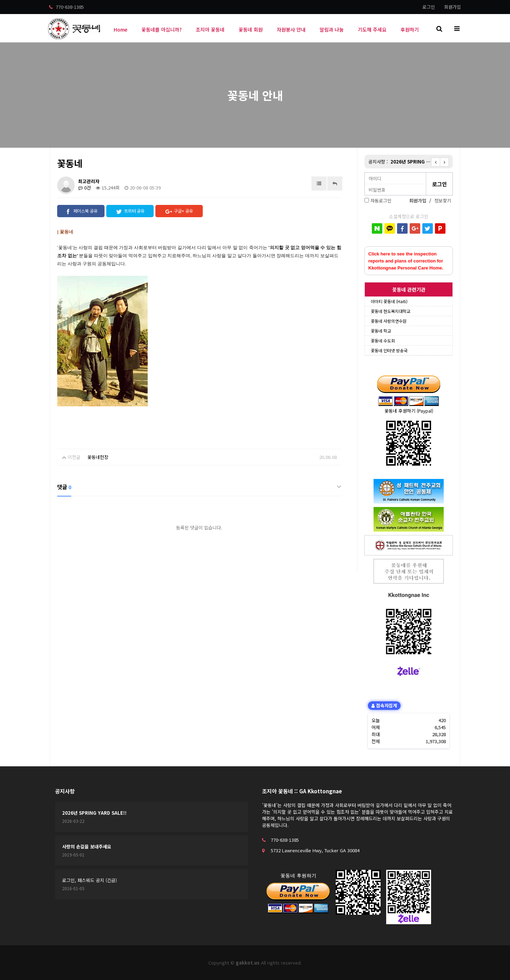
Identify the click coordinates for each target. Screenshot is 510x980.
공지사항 (65, 791)
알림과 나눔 (332, 29)
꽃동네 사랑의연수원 (389, 321)
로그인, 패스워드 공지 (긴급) (89, 880)
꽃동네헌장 (98, 457)
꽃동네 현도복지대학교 (391, 311)
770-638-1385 (66, 7)
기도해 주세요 (372, 29)
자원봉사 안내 (291, 29)
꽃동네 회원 (251, 29)
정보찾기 (443, 201)
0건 (85, 188)
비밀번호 (365, 173)
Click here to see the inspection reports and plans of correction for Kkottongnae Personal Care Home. (406, 261)
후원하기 (410, 29)
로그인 (429, 7)
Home (120, 29)
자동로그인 (381, 201)
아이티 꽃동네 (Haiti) (389, 301)
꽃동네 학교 (381, 331)
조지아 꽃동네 (210, 29)
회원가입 (452, 7)
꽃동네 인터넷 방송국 (389, 350)
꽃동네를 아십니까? (162, 29)
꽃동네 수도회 (383, 341)
